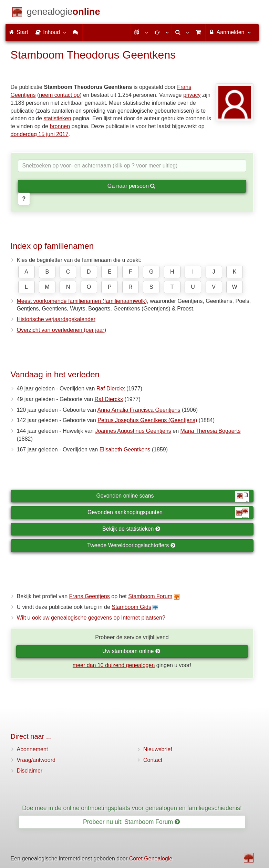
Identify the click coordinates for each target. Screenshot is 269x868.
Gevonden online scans (172, 496)
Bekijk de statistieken (131, 529)
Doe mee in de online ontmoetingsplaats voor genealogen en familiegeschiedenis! (132, 808)
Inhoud (50, 32)
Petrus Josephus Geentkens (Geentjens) (147, 420)
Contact (153, 760)
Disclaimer (30, 771)
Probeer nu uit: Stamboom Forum (131, 822)
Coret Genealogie (151, 859)
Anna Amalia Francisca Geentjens (139, 410)
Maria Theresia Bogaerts (210, 431)
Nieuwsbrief (158, 749)
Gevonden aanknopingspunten (168, 513)
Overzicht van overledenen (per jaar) (62, 330)
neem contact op (59, 95)
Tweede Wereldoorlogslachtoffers (131, 545)
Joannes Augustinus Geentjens (133, 431)
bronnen (60, 126)
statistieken (58, 118)
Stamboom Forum (150, 596)
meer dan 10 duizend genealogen (114, 665)
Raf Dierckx (111, 389)
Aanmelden (230, 32)
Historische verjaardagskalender (56, 319)
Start (19, 32)
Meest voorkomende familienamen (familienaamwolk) (82, 301)
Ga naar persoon (132, 186)
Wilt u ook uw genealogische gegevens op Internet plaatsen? (91, 618)
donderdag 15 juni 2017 (40, 134)
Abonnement (33, 749)
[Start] (64, 13)
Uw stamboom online (131, 651)
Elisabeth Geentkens (125, 450)
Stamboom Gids (131, 607)
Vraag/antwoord (36, 760)
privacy (192, 95)
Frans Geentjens (90, 596)
